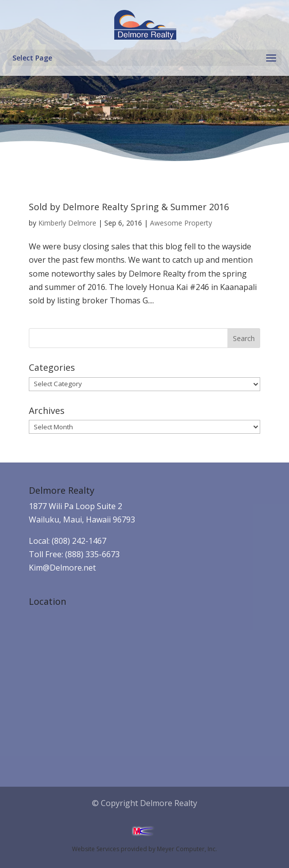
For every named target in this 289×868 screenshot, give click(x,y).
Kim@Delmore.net (62, 568)
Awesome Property (181, 223)
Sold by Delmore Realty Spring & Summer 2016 (129, 207)
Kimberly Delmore (67, 223)
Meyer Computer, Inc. (187, 849)
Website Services (96, 849)
